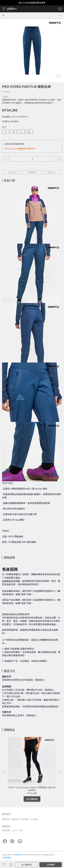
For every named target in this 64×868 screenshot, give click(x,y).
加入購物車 (26, 865)
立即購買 (51, 865)
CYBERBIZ (7, 857)
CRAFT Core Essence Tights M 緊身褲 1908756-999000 (32, 789)
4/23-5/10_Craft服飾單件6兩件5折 (20, 149)
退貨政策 (15, 819)
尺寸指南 (34, 819)
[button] (60, 772)
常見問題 (24, 819)
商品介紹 (12, 172)
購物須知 (6, 819)
